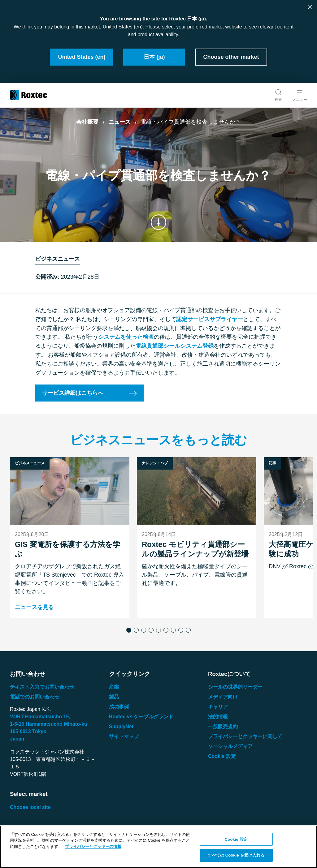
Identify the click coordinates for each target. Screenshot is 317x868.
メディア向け (223, 697)
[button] (129, 630)
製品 (114, 697)
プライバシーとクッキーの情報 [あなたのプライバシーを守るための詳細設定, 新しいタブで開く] (93, 847)
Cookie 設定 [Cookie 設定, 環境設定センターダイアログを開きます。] (236, 839)
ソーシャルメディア (230, 746)
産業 (114, 687)
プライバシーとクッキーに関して (245, 736)
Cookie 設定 (222, 756)
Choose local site (30, 807)
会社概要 (87, 122)
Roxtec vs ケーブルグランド (141, 717)
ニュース (119, 122)
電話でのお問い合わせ (35, 697)
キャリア (218, 707)
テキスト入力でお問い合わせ (42, 687)
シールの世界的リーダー (235, 687)
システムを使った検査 (126, 337)
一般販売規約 (223, 726)
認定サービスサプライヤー (210, 319)
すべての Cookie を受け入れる (236, 855)
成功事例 (119, 707)
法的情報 (218, 717)
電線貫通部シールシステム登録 (175, 346)
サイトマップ (124, 736)
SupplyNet (121, 726)
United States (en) (123, 27)
